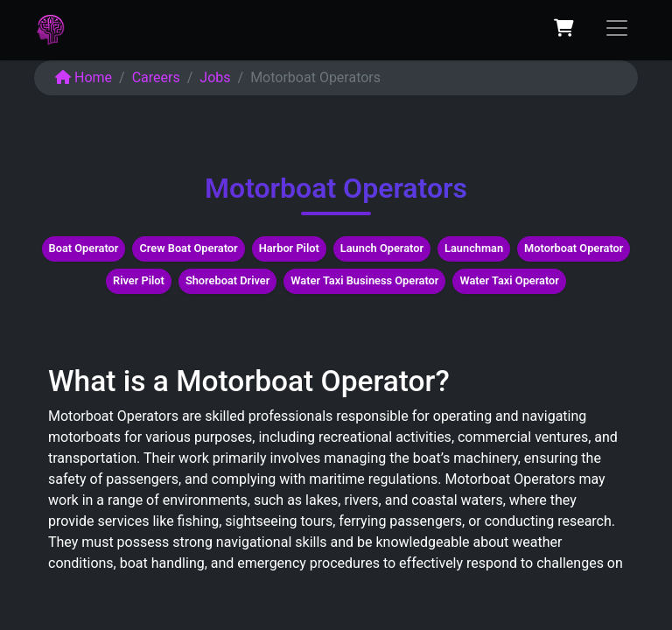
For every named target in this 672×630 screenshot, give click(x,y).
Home (84, 77)
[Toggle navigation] (617, 28)
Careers (156, 77)
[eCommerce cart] (563, 28)
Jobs (215, 77)
